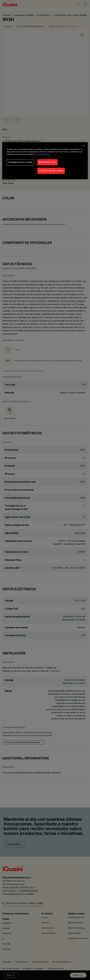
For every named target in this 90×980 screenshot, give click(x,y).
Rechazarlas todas (47, 162)
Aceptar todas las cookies (51, 171)
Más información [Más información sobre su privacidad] (43, 154)
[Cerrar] (84, 146)
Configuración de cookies (20, 162)
